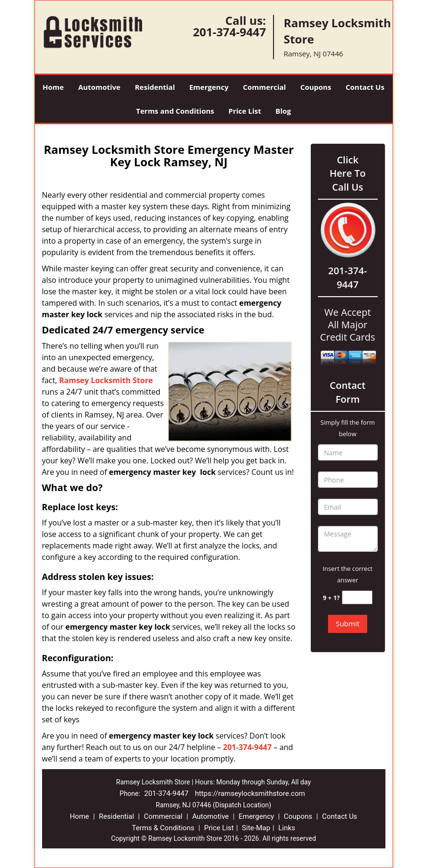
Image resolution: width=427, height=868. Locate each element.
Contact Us (365, 87)
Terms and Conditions (175, 111)
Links (287, 828)
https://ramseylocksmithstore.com (250, 793)
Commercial (264, 87)
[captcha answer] (357, 597)
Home (53, 87)
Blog (283, 111)
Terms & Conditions (163, 828)
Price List (245, 111)
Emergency (209, 87)
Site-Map (256, 828)
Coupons (316, 87)
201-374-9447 (229, 32)
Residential (155, 87)
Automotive (99, 87)
